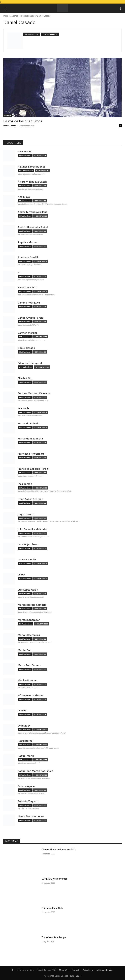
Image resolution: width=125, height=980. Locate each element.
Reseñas (8, 115)
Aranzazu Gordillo (29, 257)
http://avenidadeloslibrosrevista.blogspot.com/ (36, 295)
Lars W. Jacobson (28, 544)
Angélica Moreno (28, 242)
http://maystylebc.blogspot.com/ (31, 280)
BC (19, 272)
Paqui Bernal (25, 741)
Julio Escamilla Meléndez (33, 529)
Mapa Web (64, 970)
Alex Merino (25, 151)
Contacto (76, 970)
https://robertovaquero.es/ (28, 808)
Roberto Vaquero (28, 801)
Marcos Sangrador (29, 620)
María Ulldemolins (29, 635)
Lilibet (22, 575)
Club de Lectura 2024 (47, 970)
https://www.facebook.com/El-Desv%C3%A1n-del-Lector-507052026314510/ (49, 521)
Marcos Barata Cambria (32, 605)
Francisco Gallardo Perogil (34, 469)
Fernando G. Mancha (30, 439)
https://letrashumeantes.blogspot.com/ (33, 536)
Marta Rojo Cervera (29, 665)
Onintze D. (24, 726)
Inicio (6, 16)
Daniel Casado (10, 126)
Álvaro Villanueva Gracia (33, 182)
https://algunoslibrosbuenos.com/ (31, 174)
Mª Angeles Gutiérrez (30, 695)
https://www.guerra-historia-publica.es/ (33, 401)
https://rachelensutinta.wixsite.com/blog (34, 778)
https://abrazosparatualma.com (30, 476)
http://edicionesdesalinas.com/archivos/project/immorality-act (43, 204)
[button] (6, 8)
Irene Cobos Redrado (30, 499)
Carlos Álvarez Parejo (31, 318)
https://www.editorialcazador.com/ (31, 340)
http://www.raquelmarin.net (29, 763)
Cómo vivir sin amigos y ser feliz (58, 850)
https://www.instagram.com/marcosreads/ (35, 612)
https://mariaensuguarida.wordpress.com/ (35, 642)
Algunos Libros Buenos (32, 167)
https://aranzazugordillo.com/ (30, 265)
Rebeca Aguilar (27, 786)
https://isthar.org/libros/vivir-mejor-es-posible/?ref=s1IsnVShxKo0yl (45, 491)
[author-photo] (15, 41)
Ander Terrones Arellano (33, 212)
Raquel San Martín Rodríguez (35, 771)
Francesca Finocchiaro (31, 454)
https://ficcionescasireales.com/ (30, 234)
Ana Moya (24, 197)
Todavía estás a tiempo (54, 937)
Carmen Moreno (28, 333)
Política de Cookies (105, 970)
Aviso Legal (88, 970)
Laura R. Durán (27, 559)
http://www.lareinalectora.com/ (30, 416)
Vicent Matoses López (31, 816)
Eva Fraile (24, 408)
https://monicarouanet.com (29, 688)
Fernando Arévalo (28, 423)
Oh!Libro (23, 710)
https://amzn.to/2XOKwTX (28, 325)
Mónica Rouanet (28, 680)
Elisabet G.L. (25, 378)
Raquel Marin (26, 756)
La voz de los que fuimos (23, 121)
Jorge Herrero (26, 514)
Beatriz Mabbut (27, 287)
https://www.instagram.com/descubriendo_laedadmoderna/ (42, 733)
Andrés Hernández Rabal (33, 227)
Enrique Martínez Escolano (34, 393)
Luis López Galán (28, 590)
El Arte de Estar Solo (52, 908)
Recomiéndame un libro (23, 970)
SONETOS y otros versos (54, 879)
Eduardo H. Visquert (30, 363)
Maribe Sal (24, 650)
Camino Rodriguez (29, 303)
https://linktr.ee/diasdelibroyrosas (31, 793)
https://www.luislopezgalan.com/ (31, 597)
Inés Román (25, 484)
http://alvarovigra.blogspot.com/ (31, 189)
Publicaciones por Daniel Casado (35, 16)
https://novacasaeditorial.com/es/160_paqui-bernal (38, 748)
